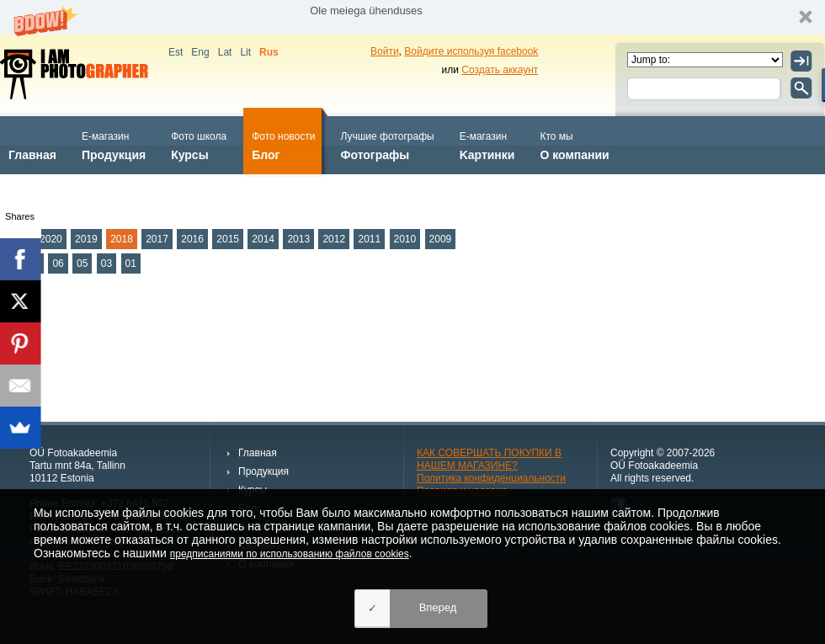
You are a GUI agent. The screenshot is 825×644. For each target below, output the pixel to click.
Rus (269, 52)
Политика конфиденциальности (491, 478)
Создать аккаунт (500, 70)
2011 (369, 239)
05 (82, 263)
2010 (405, 239)
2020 (51, 239)
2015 (228, 239)
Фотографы (387, 144)
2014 (263, 239)
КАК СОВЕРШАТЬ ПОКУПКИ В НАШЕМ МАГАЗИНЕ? (489, 459)
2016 (192, 239)
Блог (283, 144)
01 (131, 263)
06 (58, 263)
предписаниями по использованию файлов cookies (290, 554)
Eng (200, 52)
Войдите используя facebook (471, 51)
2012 (334, 239)
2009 (441, 239)
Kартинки (487, 144)
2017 (157, 239)
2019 (86, 239)
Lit (245, 52)
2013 (298, 239)
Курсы (199, 144)
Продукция (114, 144)
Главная (32, 144)
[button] (412, 17)
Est (176, 52)
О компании (574, 144)
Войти (385, 51)
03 (106, 263)
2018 (122, 239)
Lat (225, 52)
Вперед (438, 607)
